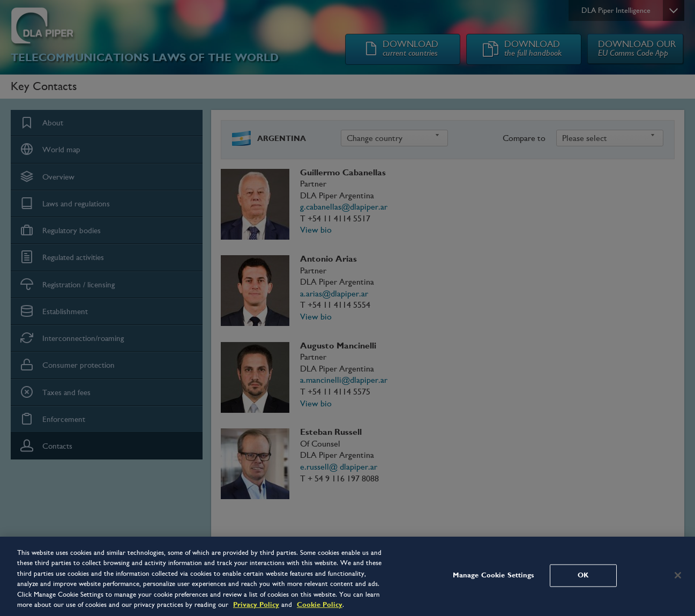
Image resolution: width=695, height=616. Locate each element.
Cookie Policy (320, 605)
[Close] (678, 575)
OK (583, 575)
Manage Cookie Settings (494, 575)
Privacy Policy (256, 605)
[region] (347, 576)
